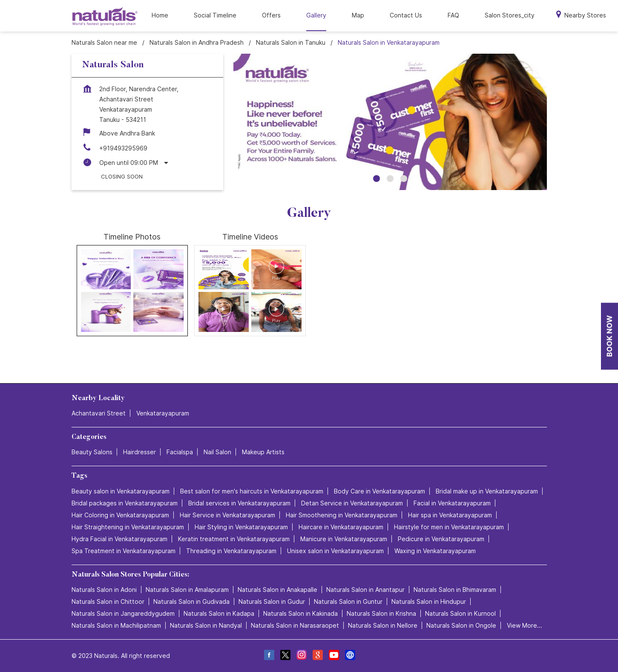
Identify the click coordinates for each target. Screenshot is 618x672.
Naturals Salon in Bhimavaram (455, 590)
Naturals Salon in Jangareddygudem (123, 613)
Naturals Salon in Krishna (381, 613)
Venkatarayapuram (163, 413)
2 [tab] (390, 179)
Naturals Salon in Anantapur (365, 590)
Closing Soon (122, 176)
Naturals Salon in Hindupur (429, 601)
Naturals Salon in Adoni (104, 590)
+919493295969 (123, 148)
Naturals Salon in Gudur (272, 601)
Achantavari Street (99, 413)
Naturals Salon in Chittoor (108, 601)
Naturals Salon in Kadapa (219, 613)
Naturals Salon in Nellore (383, 625)
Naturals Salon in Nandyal (206, 625)
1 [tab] (377, 179)
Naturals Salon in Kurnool (460, 613)
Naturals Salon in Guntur (348, 601)
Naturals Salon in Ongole (461, 625)
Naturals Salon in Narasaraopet (295, 625)
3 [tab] (404, 179)
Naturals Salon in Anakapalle (277, 590)
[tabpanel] (390, 122)
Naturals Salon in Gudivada (191, 601)
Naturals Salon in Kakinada (300, 613)
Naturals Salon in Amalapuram (187, 590)
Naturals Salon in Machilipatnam (116, 625)
